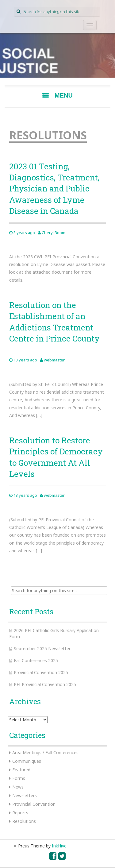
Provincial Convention (34, 804)
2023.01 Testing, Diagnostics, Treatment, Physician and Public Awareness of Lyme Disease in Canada (54, 189)
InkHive (59, 846)
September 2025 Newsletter (42, 648)
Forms (19, 778)
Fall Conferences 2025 (36, 660)
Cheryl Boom (54, 233)
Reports (20, 813)
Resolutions (24, 821)
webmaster (54, 360)
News (18, 787)
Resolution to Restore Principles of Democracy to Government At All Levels (56, 457)
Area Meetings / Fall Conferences (45, 752)
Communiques (27, 761)
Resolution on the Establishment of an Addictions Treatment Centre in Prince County (54, 322)
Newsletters (25, 795)
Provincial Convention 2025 (41, 672)
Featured (21, 770)
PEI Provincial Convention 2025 (45, 684)
